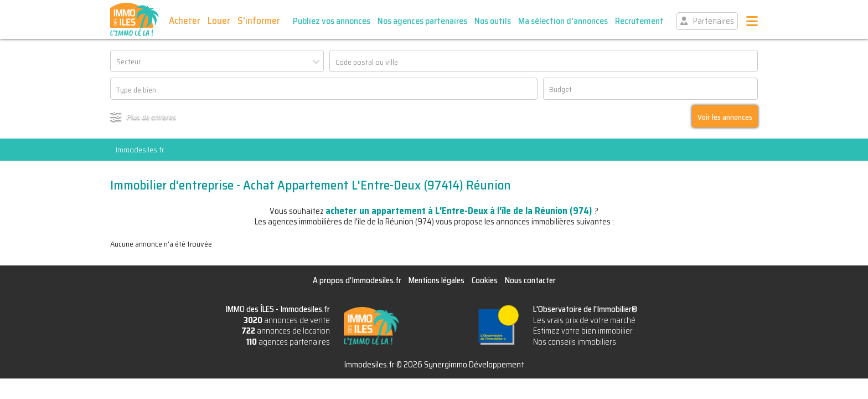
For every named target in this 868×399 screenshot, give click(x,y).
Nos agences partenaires (422, 21)
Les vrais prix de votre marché (584, 320)
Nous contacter (530, 280)
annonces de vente (287, 320)
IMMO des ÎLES (135, 19)
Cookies (485, 280)
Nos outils (493, 21)
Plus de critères (151, 116)
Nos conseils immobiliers (575, 342)
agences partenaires (288, 342)
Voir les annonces (725, 117)
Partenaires (714, 21)
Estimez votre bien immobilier (583, 331)
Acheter (185, 21)
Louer (219, 21)
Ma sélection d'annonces (563, 21)
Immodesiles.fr (140, 150)
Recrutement (639, 21)
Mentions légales (436, 280)
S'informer (259, 21)
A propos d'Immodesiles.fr (357, 280)
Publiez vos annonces (332, 21)
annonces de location (286, 331)
